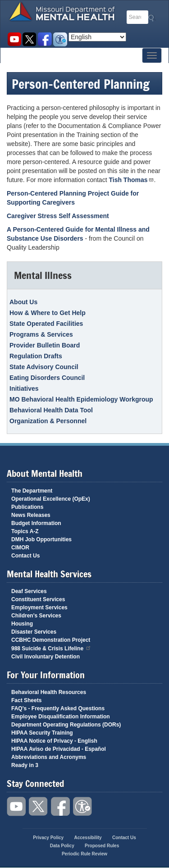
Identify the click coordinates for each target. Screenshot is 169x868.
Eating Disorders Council (47, 378)
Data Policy (62, 846)
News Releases (31, 515)
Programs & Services (41, 334)
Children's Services (36, 616)
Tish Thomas (131, 180)
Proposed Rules (102, 846)
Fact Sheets (26, 700)
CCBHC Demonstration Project (51, 640)
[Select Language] (97, 37)
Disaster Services (34, 632)
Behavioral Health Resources (49, 692)
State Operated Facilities (46, 324)
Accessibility (60, 39)
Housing (22, 624)
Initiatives (24, 388)
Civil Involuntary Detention (46, 657)
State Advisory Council (44, 367)
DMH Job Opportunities (41, 539)
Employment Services (39, 608)
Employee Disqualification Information (61, 717)
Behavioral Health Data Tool (51, 410)
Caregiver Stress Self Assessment (58, 216)
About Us (23, 302)
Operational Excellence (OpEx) (51, 499)
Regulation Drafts (36, 356)
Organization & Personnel (48, 421)
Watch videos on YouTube (14, 39)
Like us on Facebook (45, 39)
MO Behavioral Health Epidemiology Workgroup (81, 399)
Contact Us (25, 556)
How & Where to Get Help (48, 313)
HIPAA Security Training (42, 733)
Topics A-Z (25, 531)
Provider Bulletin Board (45, 345)
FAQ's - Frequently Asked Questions (58, 708)
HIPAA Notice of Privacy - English (54, 741)
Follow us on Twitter (30, 39)
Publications (27, 507)
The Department (32, 491)
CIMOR (20, 548)
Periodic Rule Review (84, 854)
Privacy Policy (48, 838)
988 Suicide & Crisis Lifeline (51, 648)
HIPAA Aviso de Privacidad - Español (59, 749)
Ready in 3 (25, 765)
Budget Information (36, 523)
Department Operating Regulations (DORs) (66, 725)
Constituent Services (38, 599)
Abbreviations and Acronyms (49, 757)
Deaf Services (29, 591)
